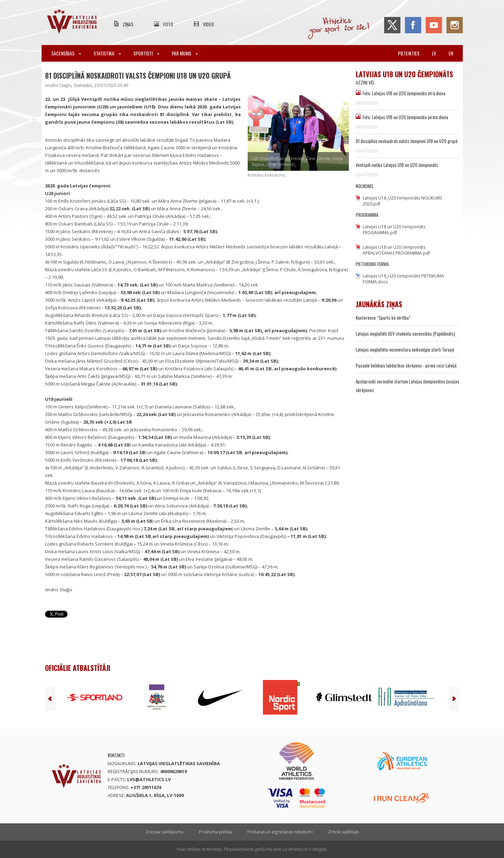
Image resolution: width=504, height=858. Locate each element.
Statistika (107, 53)
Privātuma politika (215, 832)
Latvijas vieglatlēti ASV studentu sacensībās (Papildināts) (405, 334)
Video (209, 24)
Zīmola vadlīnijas (343, 832)
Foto (168, 24)
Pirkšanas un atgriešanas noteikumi (280, 832)
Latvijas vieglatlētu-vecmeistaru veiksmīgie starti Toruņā (405, 350)
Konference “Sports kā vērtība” (383, 318)
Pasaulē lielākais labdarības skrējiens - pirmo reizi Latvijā (406, 365)
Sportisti (146, 53)
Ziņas (128, 24)
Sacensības (66, 53)
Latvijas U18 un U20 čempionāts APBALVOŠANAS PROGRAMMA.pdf (396, 250)
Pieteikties (409, 53)
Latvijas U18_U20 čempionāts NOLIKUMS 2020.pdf (402, 201)
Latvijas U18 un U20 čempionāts (404, 74)
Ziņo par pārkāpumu (165, 832)
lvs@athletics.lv (149, 779)
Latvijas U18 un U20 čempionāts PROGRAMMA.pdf (394, 230)
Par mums (185, 53)
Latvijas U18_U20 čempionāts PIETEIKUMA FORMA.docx (403, 279)
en (451, 53)
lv (434, 53)
